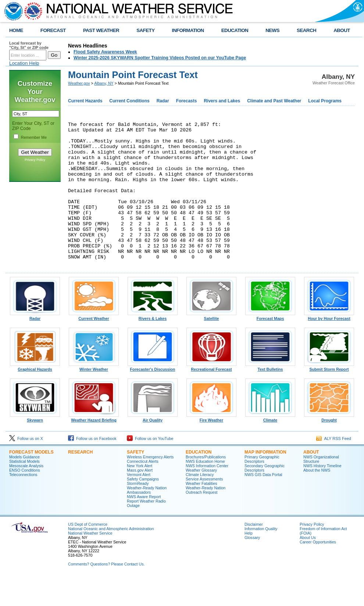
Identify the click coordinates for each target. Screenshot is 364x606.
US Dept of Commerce (88, 553)
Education (199, 481)
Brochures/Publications (206, 486)
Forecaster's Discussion (153, 396)
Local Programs (325, 101)
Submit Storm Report (329, 396)
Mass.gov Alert (140, 499)
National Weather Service (90, 562)
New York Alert (140, 494)
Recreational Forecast (211, 396)
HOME (16, 30)
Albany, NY (104, 83)
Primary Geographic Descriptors (262, 488)
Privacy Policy (35, 160)
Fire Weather (211, 447)
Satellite (211, 345)
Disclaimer (254, 553)
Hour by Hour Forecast (329, 345)
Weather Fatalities (201, 512)
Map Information (265, 481)
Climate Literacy (200, 503)
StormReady (138, 512)
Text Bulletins (270, 396)
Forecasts (187, 101)
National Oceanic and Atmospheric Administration (111, 557)
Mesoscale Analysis (26, 494)
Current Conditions (129, 101)
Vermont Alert (139, 503)
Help (249, 562)
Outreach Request (201, 521)
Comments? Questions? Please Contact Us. (106, 593)
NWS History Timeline (322, 494)
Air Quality (153, 447)
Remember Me (34, 137)
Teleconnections (23, 503)
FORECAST (53, 30)
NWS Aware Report (144, 525)
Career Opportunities (318, 571)
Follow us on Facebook (92, 467)
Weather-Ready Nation (206, 517)
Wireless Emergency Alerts (150, 486)
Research (80, 481)
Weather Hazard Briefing (94, 447)
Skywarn (35, 447)
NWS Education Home (205, 490)
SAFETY (145, 30)
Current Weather (94, 345)
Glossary (252, 566)
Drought (329, 447)
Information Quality (261, 557)
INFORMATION (188, 30)
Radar (163, 101)
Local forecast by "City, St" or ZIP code (29, 45)
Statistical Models (24, 490)
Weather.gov (79, 83)
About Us (308, 566)
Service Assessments (204, 508)
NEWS (272, 30)
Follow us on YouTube (150, 467)
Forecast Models (31, 481)
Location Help (24, 63)
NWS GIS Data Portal (263, 503)
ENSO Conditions (25, 499)
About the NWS (317, 499)
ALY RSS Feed (334, 467)
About (311, 481)
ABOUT (342, 30)
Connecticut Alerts (143, 490)
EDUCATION (235, 30)
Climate (270, 447)
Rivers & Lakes (153, 345)
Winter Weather (94, 396)
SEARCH (306, 30)
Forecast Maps (270, 345)
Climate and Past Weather (274, 101)
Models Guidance (24, 486)
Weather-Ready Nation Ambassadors (147, 519)
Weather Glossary (201, 499)
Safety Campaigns (143, 508)
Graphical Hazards (35, 396)
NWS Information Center (207, 494)
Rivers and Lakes (222, 101)
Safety (135, 481)
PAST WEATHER (101, 30)
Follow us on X (26, 467)
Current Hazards (85, 101)
